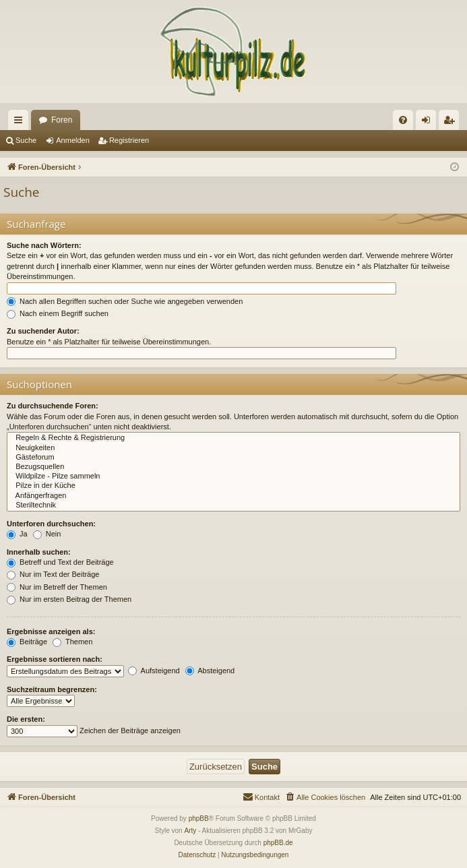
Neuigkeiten (233, 448)
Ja (17, 534)
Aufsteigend (154, 671)
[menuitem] (403, 120)
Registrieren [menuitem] (452, 123)
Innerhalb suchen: (39, 552)
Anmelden (73, 140)
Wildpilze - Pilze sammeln (233, 476)
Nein (47, 534)
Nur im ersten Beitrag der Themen (69, 599)
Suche (26, 140)
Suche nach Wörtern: (44, 245)
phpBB (199, 818)
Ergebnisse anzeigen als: (51, 631)
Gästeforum (233, 458)
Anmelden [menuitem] (429, 123)
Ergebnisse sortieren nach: (55, 659)
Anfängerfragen (233, 496)
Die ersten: (26, 719)
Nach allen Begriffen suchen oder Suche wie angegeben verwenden (125, 301)
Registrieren (129, 140)
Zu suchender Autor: (43, 331)
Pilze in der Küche (233, 486)
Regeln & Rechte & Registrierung (233, 438)
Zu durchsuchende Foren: (53, 406)
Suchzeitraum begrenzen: (52, 689)
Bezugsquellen (233, 467)
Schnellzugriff (21, 123)
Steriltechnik (233, 505)
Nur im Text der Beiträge (53, 574)
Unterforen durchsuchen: (51, 524)
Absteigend (210, 671)
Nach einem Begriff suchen (58, 313)
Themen (72, 642)
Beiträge (27, 642)
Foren (62, 120)
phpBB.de (278, 843)
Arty (190, 831)
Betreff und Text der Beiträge (60, 562)
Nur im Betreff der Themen (57, 587)
